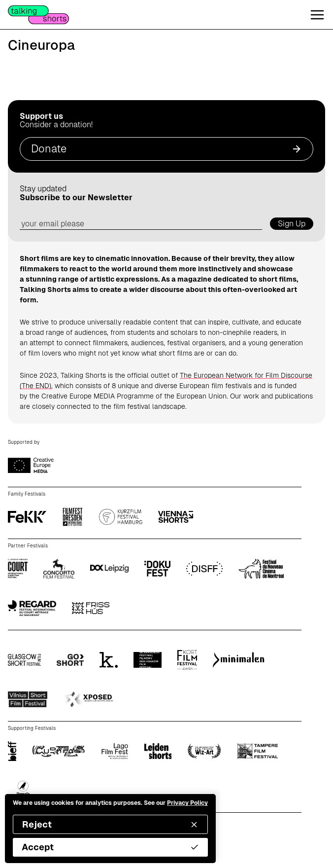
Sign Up (292, 224)
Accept (110, 847)
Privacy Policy (187, 803)
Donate (166, 149)
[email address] (141, 224)
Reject (110, 824)
